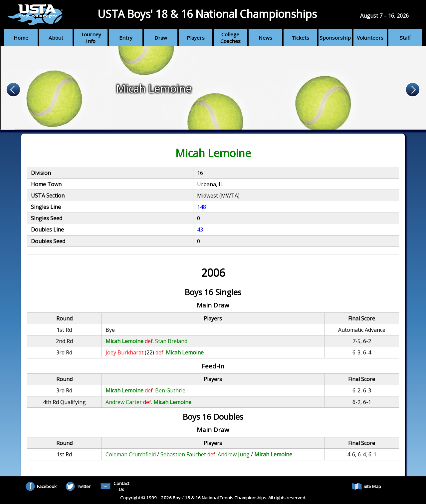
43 (200, 230)
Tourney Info (91, 38)
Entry (126, 38)
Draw (161, 38)
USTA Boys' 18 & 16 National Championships (207, 14)
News (265, 38)
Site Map (366, 486)
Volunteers (370, 38)
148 (202, 207)
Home (21, 38)
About (56, 38)
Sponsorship (335, 38)
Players (196, 38)
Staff (405, 38)
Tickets (300, 38)
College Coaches (230, 38)
